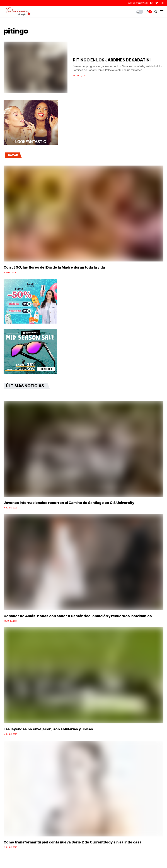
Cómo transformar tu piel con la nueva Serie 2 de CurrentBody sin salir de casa (73, 842)
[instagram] (162, 3)
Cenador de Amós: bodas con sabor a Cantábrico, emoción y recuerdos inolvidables (78, 616)
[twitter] (157, 3)
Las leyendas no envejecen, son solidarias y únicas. (49, 729)
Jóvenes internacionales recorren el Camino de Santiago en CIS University (69, 503)
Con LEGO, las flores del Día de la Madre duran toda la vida (54, 267)
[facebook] (151, 3)
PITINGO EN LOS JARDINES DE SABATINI (112, 60)
